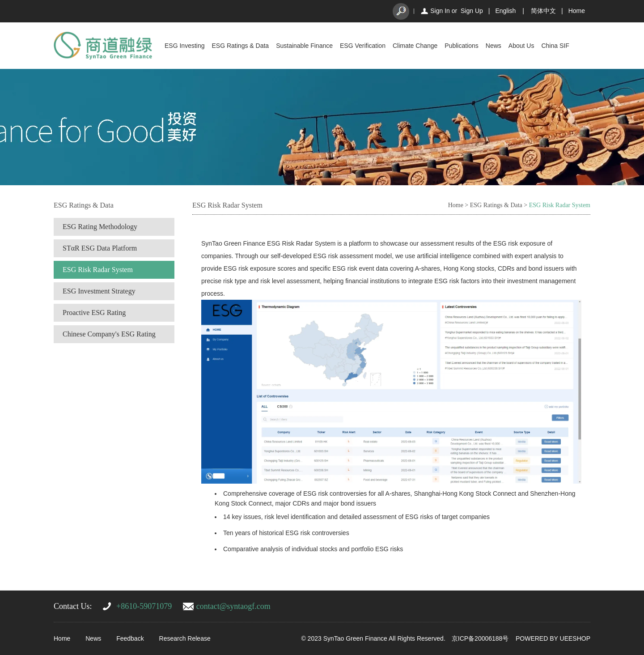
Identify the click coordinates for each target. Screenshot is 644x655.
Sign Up (472, 11)
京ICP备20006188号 (480, 638)
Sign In (440, 11)
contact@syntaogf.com (233, 606)
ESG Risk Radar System (98, 270)
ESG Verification (363, 46)
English (505, 11)
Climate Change (415, 46)
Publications (462, 46)
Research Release (185, 638)
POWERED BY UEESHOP (553, 638)
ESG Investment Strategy (99, 291)
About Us (521, 46)
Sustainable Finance (304, 46)
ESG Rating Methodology (100, 227)
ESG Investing (185, 46)
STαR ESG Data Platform (100, 248)
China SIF (555, 46)
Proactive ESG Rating (94, 313)
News (494, 46)
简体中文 (543, 11)
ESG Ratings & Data (241, 46)
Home (577, 11)
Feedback (130, 638)
